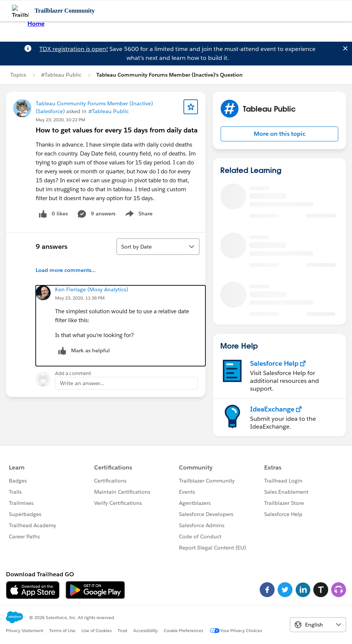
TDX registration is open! (74, 49)
